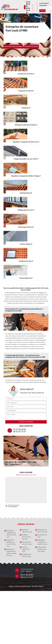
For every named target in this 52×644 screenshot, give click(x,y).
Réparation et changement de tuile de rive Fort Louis (11, 534)
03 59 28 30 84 (28, 4)
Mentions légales (38, 586)
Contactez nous (32, 46)
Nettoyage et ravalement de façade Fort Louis (42, 542)
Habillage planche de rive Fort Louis (26, 537)
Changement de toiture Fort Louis (42, 531)
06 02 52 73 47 (28, 10)
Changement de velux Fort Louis (27, 555)
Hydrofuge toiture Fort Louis (27, 531)
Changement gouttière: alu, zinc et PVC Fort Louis (11, 543)
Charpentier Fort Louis (42, 536)
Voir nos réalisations (13, 46)
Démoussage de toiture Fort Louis (27, 543)
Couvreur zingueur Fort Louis (26, 549)
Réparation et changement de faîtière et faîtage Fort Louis (12, 552)
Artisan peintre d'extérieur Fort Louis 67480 (42, 549)
